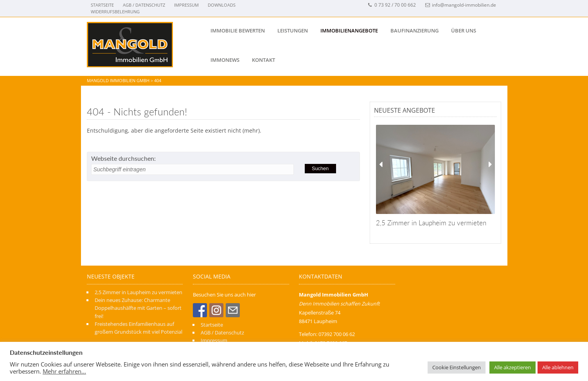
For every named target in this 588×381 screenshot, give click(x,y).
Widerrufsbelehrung (115, 12)
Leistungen (293, 31)
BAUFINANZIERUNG (414, 31)
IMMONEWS (225, 60)
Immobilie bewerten (238, 31)
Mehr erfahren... (64, 371)
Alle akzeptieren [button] (512, 367)
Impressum (186, 5)
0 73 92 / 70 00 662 (392, 5)
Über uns (464, 31)
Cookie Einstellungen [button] (457, 367)
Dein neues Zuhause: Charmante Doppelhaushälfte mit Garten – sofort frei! (138, 308)
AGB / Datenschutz (144, 5)
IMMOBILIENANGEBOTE (349, 31)
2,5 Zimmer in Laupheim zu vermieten (138, 292)
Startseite (102, 5)
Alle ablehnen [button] (558, 367)
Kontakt (263, 60)
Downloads (222, 5)
